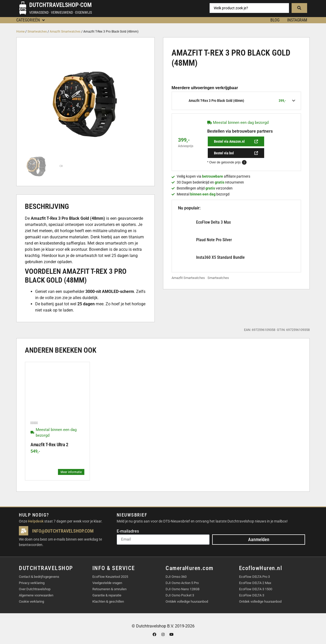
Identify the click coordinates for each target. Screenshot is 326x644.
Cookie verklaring (31, 601)
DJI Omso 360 (176, 577)
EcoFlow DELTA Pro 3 (254, 577)
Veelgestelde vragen (107, 583)
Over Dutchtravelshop (35, 589)
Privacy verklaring (32, 583)
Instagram (297, 20)
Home (20, 32)
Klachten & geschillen (108, 601)
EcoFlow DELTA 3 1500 (256, 589)
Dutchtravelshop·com (60, 5)
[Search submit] (299, 8)
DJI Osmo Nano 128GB (183, 589)
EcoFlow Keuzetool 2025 (110, 577)
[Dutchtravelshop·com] (23, 8)
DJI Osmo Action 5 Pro (182, 583)
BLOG (275, 20)
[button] (31, 20)
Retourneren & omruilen (109, 589)
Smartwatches (37, 32)
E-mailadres (128, 531)
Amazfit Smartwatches (65, 32)
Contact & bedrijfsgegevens (39, 577)
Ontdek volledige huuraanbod (187, 601)
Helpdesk (36, 521)
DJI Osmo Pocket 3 (180, 595)
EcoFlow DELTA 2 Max (255, 583)
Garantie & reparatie (107, 595)
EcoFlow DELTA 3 (252, 595)
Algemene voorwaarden (36, 595)
